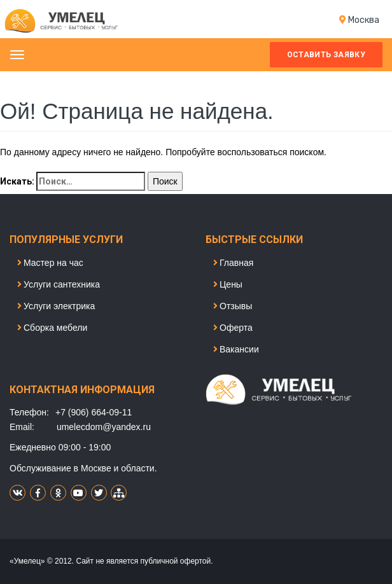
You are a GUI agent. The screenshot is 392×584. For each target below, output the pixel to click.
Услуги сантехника (59, 284)
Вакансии (236, 349)
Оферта (233, 328)
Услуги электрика (56, 306)
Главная (233, 263)
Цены (228, 284)
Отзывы (233, 306)
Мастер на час (50, 263)
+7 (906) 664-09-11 (94, 412)
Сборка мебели (52, 328)
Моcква (364, 20)
